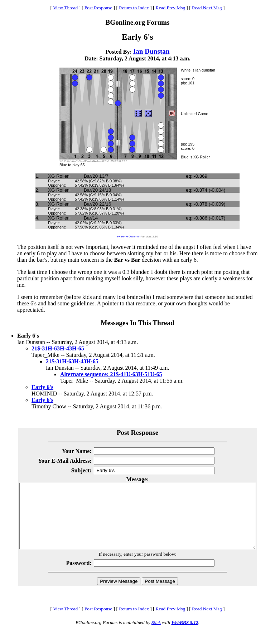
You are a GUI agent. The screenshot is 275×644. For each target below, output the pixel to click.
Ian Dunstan (151, 51)
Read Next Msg (207, 8)
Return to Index (134, 8)
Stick (156, 635)
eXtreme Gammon (129, 237)
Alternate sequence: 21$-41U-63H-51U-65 (111, 374)
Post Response (98, 8)
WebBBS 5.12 (185, 635)
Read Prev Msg (170, 8)
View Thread (65, 8)
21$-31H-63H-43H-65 (58, 348)
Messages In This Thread (137, 323)
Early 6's (42, 387)
